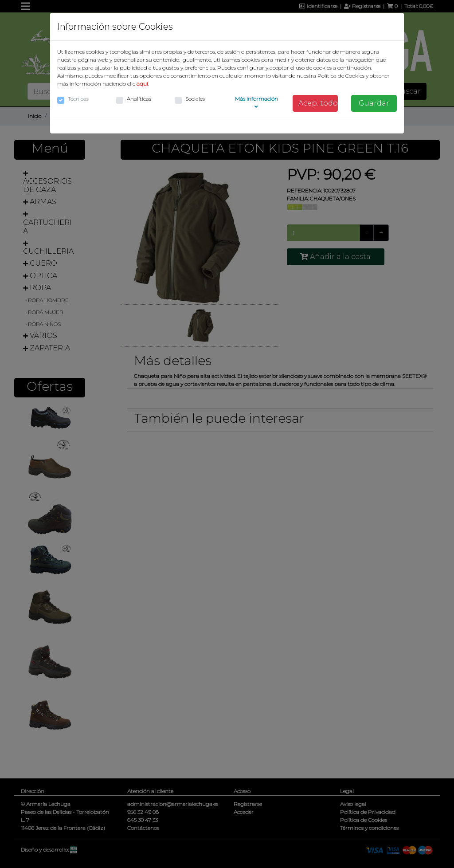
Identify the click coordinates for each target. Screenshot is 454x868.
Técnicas (78, 99)
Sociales (195, 99)
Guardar (374, 103)
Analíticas (139, 99)
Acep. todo (318, 103)
